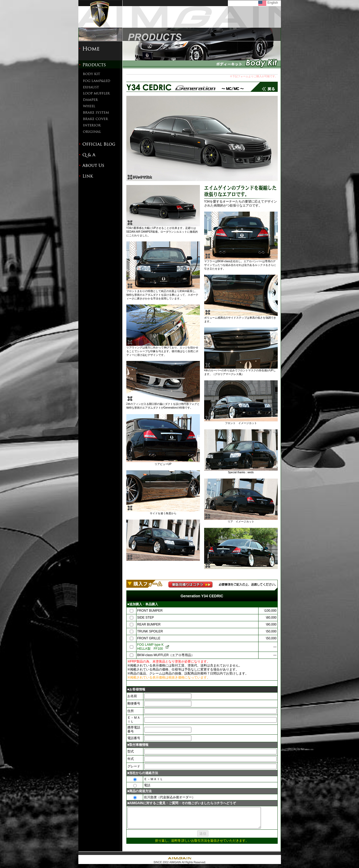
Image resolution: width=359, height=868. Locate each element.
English (273, 3)
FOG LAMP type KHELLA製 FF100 (150, 647)
